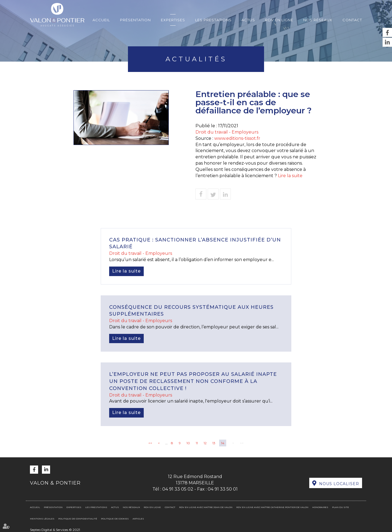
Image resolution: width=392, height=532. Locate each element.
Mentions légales (42, 519)
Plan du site (341, 507)
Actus (248, 20)
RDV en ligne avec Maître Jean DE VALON (206, 507)
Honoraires (320, 507)
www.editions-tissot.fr (237, 138)
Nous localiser (339, 484)
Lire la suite (290, 176)
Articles (138, 519)
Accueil (101, 20)
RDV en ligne (279, 20)
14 (223, 443)
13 (214, 443)
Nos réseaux (318, 20)
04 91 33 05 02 (178, 489)
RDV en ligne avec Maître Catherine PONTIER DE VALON (272, 507)
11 (197, 443)
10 (188, 443)
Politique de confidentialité (78, 519)
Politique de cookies (115, 519)
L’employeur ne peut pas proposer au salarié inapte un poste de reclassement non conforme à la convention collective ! (193, 381)
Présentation (135, 20)
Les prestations (213, 20)
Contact (352, 20)
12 (205, 443)
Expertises (173, 20)
